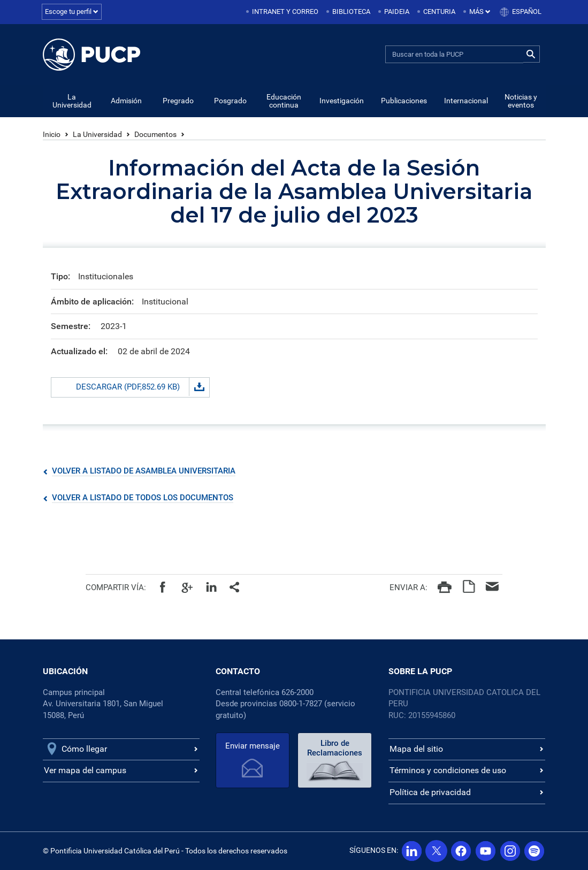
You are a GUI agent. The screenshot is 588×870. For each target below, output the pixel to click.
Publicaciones (404, 101)
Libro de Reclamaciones (331, 748)
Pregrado (178, 101)
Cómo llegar (84, 749)
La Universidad (72, 101)
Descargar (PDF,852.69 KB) (143, 387)
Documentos (155, 135)
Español (527, 12)
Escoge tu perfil (72, 12)
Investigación (342, 101)
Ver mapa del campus (85, 771)
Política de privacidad (430, 793)
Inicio (52, 135)
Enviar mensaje (251, 746)
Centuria (439, 12)
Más (480, 12)
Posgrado (230, 101)
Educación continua (284, 101)
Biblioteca (351, 12)
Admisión (126, 101)
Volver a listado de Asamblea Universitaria (144, 471)
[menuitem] (283, 12)
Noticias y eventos (521, 101)
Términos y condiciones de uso (448, 771)
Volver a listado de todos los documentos (143, 498)
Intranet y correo (285, 12)
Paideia (397, 12)
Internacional (466, 101)
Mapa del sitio (416, 749)
